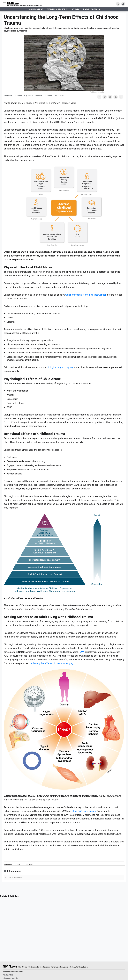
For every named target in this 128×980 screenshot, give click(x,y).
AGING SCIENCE (36, 9)
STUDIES (76, 9)
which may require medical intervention (86, 295)
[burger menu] (4, 4)
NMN (82, 652)
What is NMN (8, 975)
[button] (99, 97)
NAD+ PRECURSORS (91, 9)
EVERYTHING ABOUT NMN (57, 9)
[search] (118, 4)
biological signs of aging (60, 367)
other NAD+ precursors (84, 811)
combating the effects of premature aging (51, 663)
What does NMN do (10, 978)
